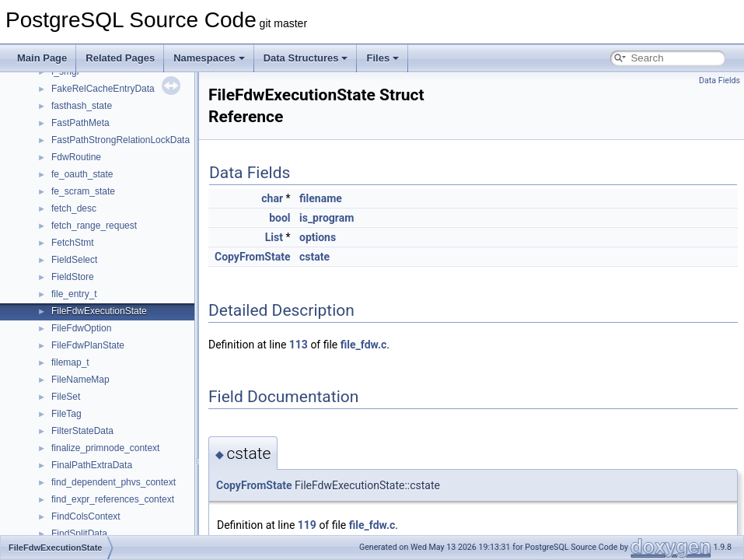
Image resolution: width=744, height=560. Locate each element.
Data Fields (720, 80)
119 (307, 525)
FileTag (66, 414)
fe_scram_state (83, 191)
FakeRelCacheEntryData (103, 89)
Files (382, 58)
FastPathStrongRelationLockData (121, 140)
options (318, 237)
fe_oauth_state (82, 174)
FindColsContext (86, 516)
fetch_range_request (94, 226)
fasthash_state (82, 106)
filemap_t (70, 362)
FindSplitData (79, 534)
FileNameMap (80, 380)
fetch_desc (74, 208)
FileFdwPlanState (88, 345)
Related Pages (120, 58)
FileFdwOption (81, 328)
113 (299, 345)
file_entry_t (74, 294)
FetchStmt (73, 243)
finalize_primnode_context (105, 448)
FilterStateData (82, 431)
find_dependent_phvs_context (114, 482)
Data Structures (306, 58)
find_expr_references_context (113, 499)
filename (321, 198)
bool (279, 218)
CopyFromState (253, 257)
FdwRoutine (76, 157)
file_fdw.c (364, 345)
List (274, 237)
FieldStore (73, 277)
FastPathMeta (80, 123)
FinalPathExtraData (92, 465)
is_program (327, 218)
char (272, 198)
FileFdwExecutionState (99, 311)
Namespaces (209, 58)
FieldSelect (74, 260)
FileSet (66, 397)
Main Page (42, 58)
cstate (314, 257)
